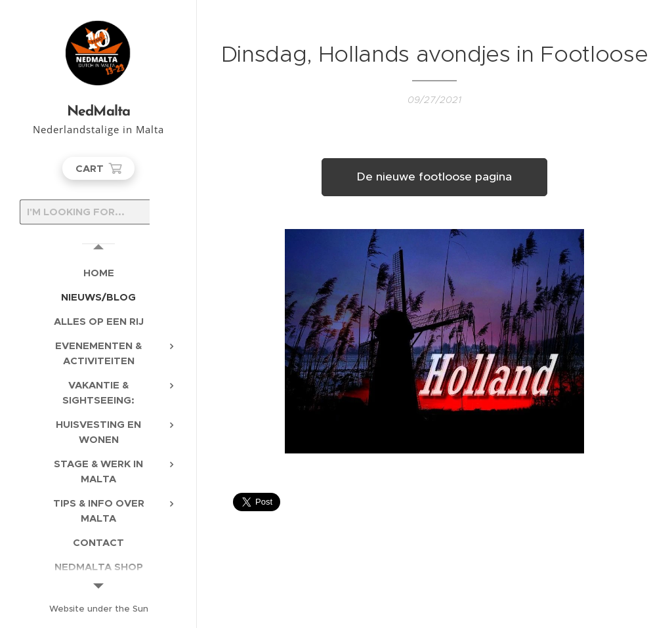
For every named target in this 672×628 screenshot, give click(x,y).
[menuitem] (98, 273)
